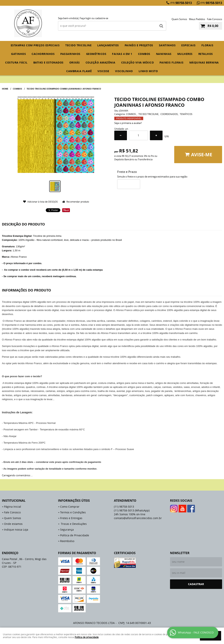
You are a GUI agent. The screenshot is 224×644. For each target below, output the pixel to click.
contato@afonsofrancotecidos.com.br (138, 518)
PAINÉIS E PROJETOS (139, 45)
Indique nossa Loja (16, 530)
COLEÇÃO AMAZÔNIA (101, 62)
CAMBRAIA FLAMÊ (79, 71)
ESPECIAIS (188, 45)
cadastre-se (102, 18)
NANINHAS (164, 54)
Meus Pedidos (197, 19)
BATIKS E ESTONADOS (48, 62)
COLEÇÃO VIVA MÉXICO (138, 62)
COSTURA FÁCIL (16, 62)
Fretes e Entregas (71, 518)
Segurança (67, 530)
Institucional (14, 501)
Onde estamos (13, 524)
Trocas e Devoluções (73, 524)
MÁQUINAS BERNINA (204, 62)
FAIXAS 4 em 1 (122, 54)
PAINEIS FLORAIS (172, 62)
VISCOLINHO (124, 71)
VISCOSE (103, 71)
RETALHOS (206, 54)
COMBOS (144, 54)
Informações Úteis (74, 501)
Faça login (85, 18)
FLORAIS (207, 45)
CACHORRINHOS (43, 54)
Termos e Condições (73, 512)
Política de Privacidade (75, 535)
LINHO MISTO (148, 71)
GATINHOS (18, 54)
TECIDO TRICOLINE (78, 45)
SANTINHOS (167, 45)
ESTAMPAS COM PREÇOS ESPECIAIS (35, 45)
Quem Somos (179, 19)
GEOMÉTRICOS (96, 54)
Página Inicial (13, 507)
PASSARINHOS (70, 54)
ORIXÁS (75, 62)
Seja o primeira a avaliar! (128, 123)
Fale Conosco (215, 19)
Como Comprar (70, 507)
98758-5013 (181, 3)
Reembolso (67, 541)
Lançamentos (108, 45)
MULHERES (185, 54)
